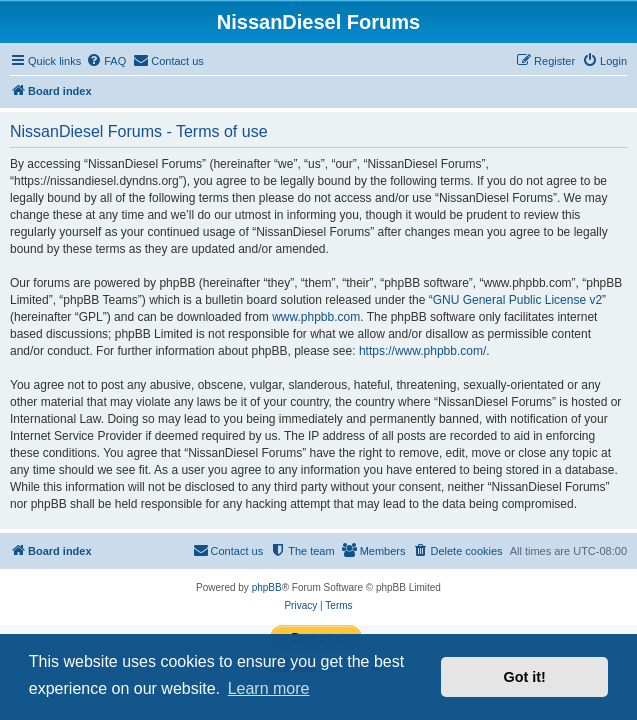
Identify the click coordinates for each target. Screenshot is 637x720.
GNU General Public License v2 (517, 300)
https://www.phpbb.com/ (422, 351)
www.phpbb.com (316, 317)
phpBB (267, 587)
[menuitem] (106, 61)
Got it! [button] (525, 677)
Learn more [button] (269, 688)
